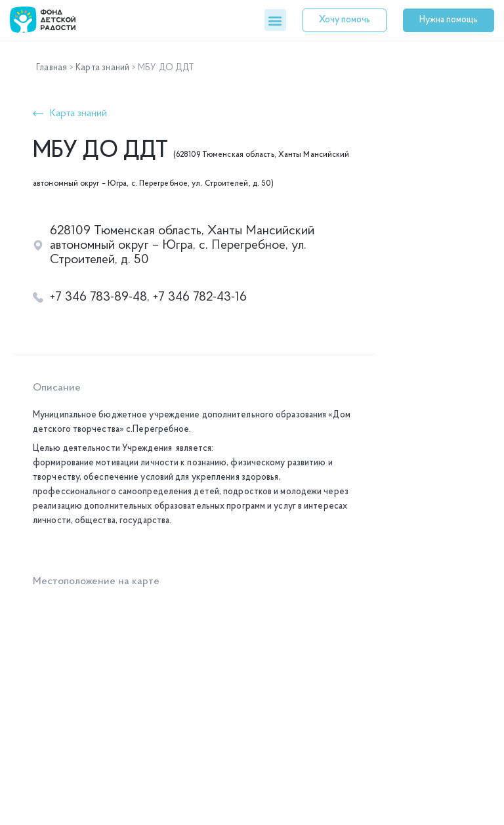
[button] (275, 20)
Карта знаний (102, 68)
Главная (52, 68)
